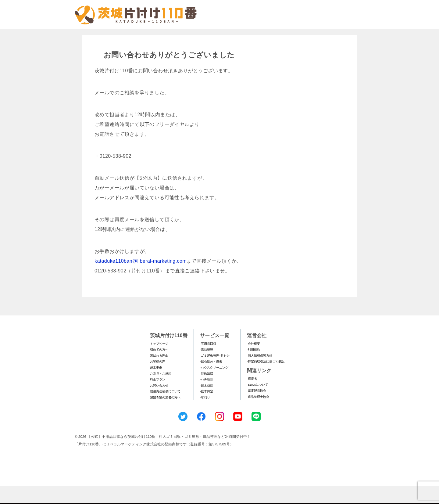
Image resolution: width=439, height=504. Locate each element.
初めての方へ (159, 367)
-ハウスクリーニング (214, 385)
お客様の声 (158, 379)
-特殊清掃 (207, 392)
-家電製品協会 (257, 409)
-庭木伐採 (207, 403)
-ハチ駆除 (207, 397)
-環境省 (252, 397)
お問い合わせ (159, 403)
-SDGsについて (257, 403)
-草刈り (205, 415)
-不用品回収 (208, 362)
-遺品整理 (207, 367)
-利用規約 (253, 367)
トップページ (159, 362)
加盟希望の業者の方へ (165, 415)
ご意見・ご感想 (161, 392)
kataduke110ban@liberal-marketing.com (141, 279)
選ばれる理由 (159, 374)
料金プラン (158, 397)
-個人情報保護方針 (260, 374)
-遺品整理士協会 (258, 415)
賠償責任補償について (165, 409)
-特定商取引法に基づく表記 (266, 379)
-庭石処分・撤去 (211, 379)
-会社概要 (253, 362)
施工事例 (156, 385)
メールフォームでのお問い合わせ (309, 36)
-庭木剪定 (207, 409)
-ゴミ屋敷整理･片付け (215, 374)
